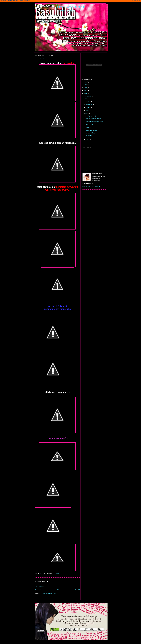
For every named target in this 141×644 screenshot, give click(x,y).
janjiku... (88, 127)
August (88, 107)
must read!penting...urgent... (94, 119)
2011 (85, 91)
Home (58, 589)
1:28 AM (57, 574)
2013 (85, 85)
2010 (85, 93)
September (89, 105)
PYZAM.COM (136, 1)
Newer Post (38, 589)
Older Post (77, 589)
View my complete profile (91, 186)
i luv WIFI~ (40, 59)
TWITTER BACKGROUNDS (23, 1)
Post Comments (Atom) (50, 593)
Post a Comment (40, 586)
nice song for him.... (91, 130)
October (88, 102)
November (89, 99)
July (87, 110)
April (87, 139)
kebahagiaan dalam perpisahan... (95, 121)
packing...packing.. (91, 116)
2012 (85, 88)
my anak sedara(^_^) (91, 133)
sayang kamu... (90, 124)
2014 (85, 82)
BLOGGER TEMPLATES (7, 1)
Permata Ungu (71, 7)
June (87, 113)
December (88, 96)
